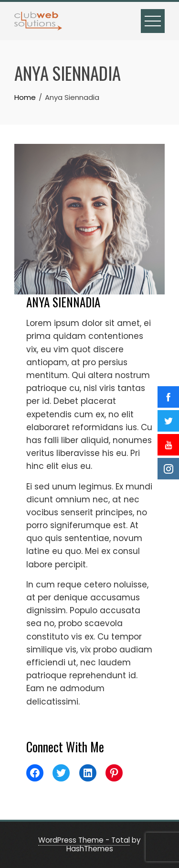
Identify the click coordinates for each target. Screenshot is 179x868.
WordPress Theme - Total (84, 840)
